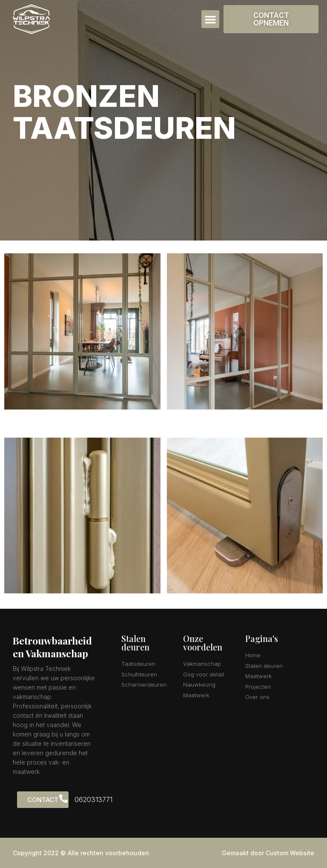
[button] (210, 19)
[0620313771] (63, 799)
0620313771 (93, 799)
